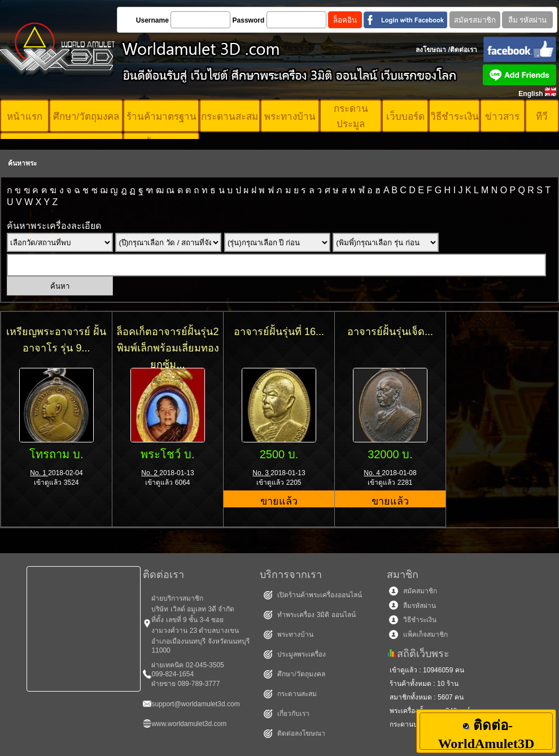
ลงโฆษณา (431, 50)
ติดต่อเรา (464, 50)
